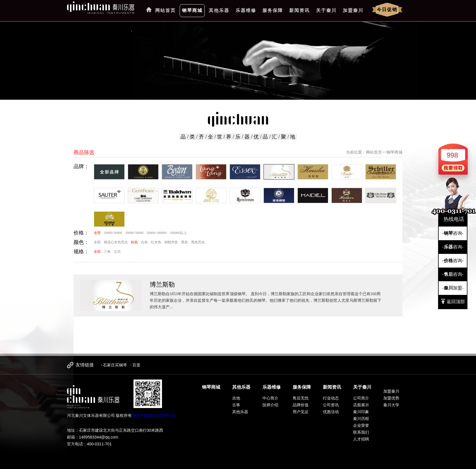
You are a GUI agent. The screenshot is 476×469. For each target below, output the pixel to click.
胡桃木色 (171, 242)
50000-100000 (157, 233)
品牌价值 (301, 405)
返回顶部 (453, 301)
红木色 (156, 242)
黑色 (185, 242)
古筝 (236, 405)
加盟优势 (391, 398)
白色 (144, 242)
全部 (97, 233)
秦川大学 (391, 405)
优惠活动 (331, 412)
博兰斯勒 (162, 285)
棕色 (134, 242)
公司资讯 (331, 405)
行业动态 (331, 398)
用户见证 (301, 412)
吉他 (236, 398)
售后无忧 (301, 398)
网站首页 (165, 10)
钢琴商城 (192, 10)
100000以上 (178, 233)
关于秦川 (326, 10)
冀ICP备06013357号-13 (154, 415)
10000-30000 (113, 233)
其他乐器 (219, 10)
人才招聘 (361, 439)
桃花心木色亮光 (116, 242)
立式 (117, 252)
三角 (107, 252)
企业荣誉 (361, 425)
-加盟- (453, 288)
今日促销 (387, 10)
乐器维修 (246, 10)
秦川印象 (361, 412)
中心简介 (270, 398)
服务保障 (273, 10)
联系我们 (361, 432)
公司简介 (361, 398)
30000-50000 (134, 233)
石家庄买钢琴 (115, 365)
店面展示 (361, 405)
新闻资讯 (299, 10)
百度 (136, 365)
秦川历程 (361, 419)
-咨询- (453, 233)
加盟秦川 (353, 10)
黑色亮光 (198, 242)
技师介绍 (270, 405)
